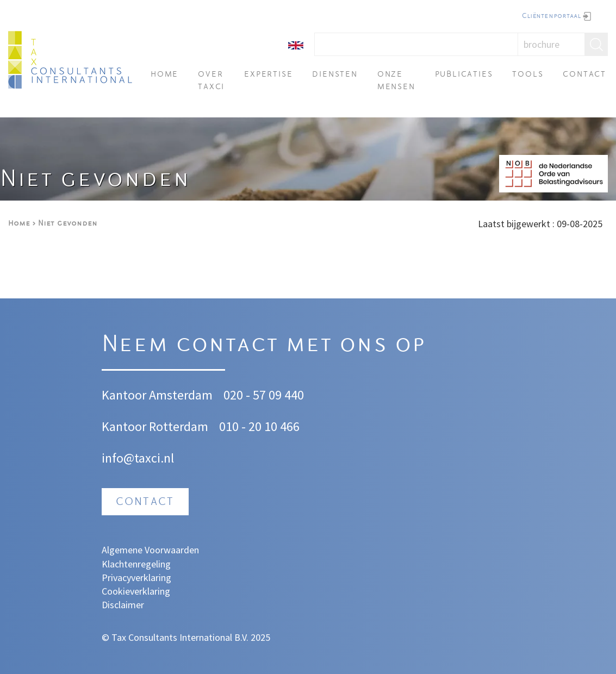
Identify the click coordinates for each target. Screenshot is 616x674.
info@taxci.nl (138, 458)
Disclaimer (123, 605)
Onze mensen (396, 81)
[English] (296, 44)
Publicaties (464, 75)
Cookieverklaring (136, 591)
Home (164, 75)
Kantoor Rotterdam (155, 426)
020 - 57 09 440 (264, 395)
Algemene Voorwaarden (150, 550)
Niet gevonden (68, 224)
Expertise (268, 75)
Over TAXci (211, 81)
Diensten (335, 75)
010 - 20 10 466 (259, 426)
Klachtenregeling (136, 564)
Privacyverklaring (136, 578)
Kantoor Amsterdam (157, 395)
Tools (528, 75)
